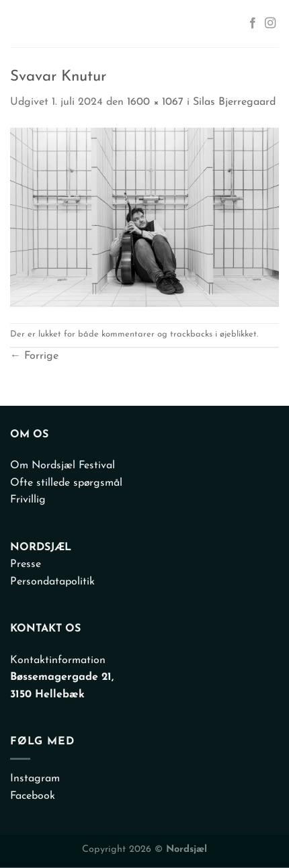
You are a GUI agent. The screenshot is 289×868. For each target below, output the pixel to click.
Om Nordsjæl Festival (63, 466)
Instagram (35, 779)
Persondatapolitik (52, 582)
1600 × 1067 (155, 102)
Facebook (33, 796)
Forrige (34, 356)
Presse (26, 564)
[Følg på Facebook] (253, 24)
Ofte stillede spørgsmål (66, 483)
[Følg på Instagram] (270, 24)
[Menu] (23, 24)
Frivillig (28, 500)
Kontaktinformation (58, 660)
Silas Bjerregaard (234, 102)
